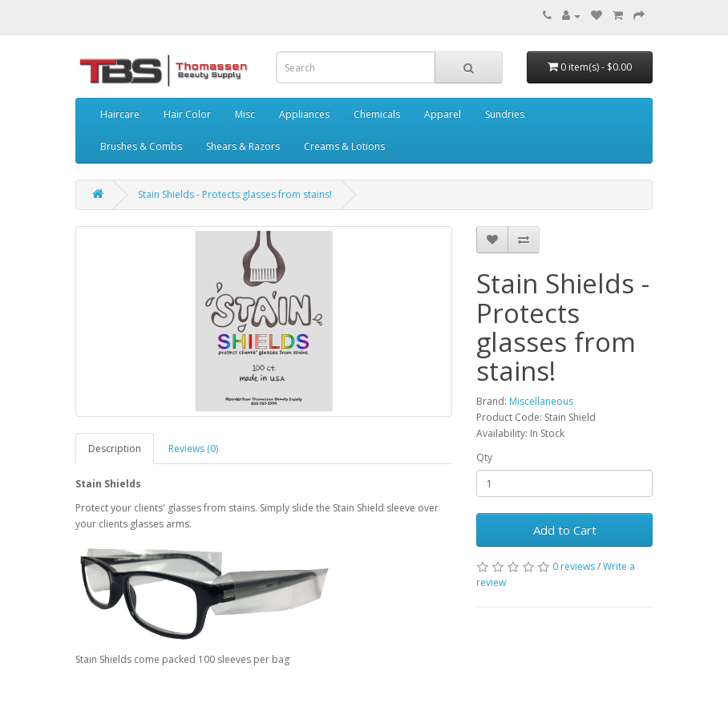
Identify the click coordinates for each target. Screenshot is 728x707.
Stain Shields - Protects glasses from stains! (235, 194)
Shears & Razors (243, 146)
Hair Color (187, 114)
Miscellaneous (541, 401)
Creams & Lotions (344, 146)
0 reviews (574, 566)
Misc (245, 114)
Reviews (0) (193, 448)
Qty (484, 457)
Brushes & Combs (141, 146)
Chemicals (377, 114)
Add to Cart (565, 530)
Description (115, 448)
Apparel (443, 114)
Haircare (120, 114)
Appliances (304, 114)
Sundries (505, 114)
